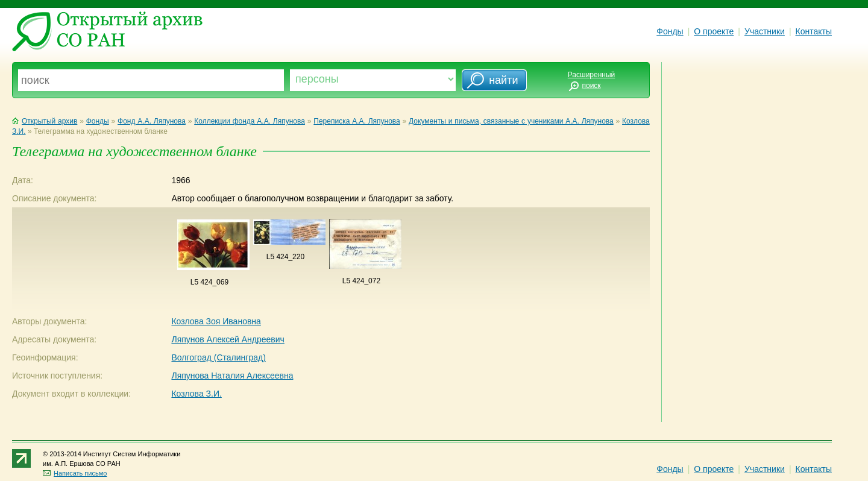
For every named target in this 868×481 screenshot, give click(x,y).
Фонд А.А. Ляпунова (152, 121)
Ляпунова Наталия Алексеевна (232, 376)
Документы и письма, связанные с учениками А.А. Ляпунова (511, 121)
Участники (765, 31)
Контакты (814, 31)
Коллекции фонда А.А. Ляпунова (250, 121)
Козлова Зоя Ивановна (216, 321)
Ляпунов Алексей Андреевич (228, 339)
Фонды (670, 31)
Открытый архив (45, 121)
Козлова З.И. (196, 394)
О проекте (714, 31)
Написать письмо (75, 473)
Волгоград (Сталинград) (218, 357)
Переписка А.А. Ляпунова (357, 121)
